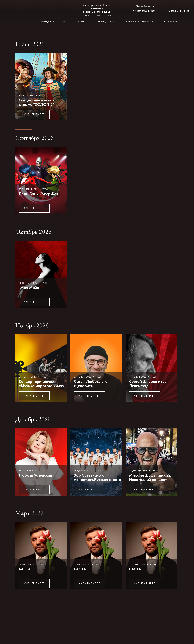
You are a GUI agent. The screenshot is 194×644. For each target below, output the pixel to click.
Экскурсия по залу (140, 22)
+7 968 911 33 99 (178, 11)
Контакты (171, 22)
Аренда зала (106, 22)
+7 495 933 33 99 (144, 11)
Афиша (82, 22)
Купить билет (34, 114)
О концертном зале (52, 22)
